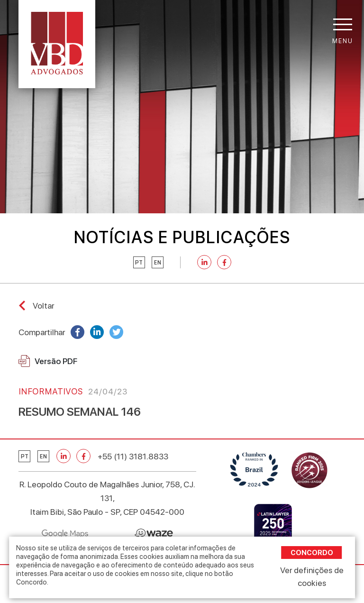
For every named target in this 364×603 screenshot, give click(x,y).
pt (139, 263)
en (158, 263)
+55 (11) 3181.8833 (133, 456)
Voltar (43, 306)
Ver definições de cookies (312, 576)
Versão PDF (48, 361)
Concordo (312, 553)
